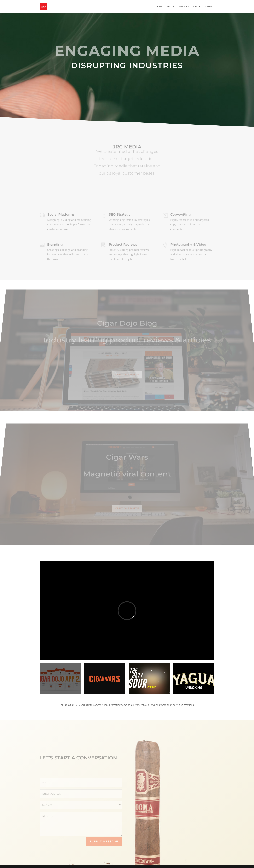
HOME (159, 7)
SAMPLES (184, 7)
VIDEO (196, 7)
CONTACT (209, 7)
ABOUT (170, 7)
